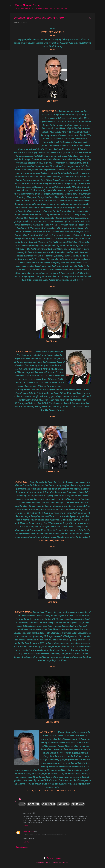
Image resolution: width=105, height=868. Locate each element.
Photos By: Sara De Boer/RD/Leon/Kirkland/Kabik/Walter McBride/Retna (52, 791)
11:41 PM (26, 842)
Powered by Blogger (52, 858)
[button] (90, 18)
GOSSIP (22, 804)
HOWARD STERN (34, 804)
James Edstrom (28, 832)
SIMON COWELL (63, 804)
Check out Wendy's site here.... (52, 540)
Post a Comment (22, 847)
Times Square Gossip (28, 5)
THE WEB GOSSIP (52, 32)
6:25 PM (25, 825)
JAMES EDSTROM (48, 804)
